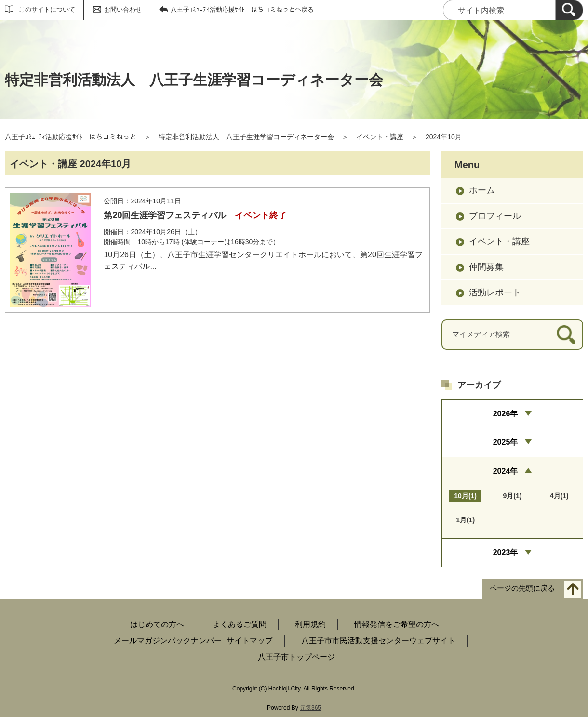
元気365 (310, 708)
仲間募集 (486, 267)
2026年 (506, 414)
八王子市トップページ (296, 657)
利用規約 (310, 624)
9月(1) (513, 496)
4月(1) (559, 496)
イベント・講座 (380, 137)
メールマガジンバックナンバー (168, 641)
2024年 (506, 471)
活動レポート (495, 292)
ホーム (482, 190)
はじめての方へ (157, 624)
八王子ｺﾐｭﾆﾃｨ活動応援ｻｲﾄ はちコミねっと (71, 137)
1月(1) (465, 520)
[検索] (569, 10)
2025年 (506, 442)
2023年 (506, 552)
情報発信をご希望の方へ (397, 624)
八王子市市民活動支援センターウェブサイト (378, 641)
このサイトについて (47, 9)
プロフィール (495, 216)
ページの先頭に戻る (522, 589)
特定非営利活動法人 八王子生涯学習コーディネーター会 (246, 137)
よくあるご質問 (240, 624)
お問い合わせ (123, 9)
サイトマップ (250, 641)
